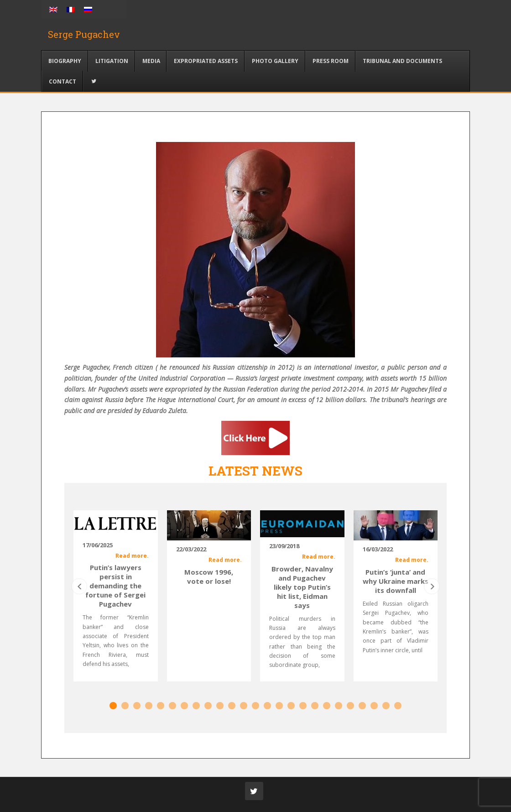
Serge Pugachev (84, 34)
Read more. (132, 555)
